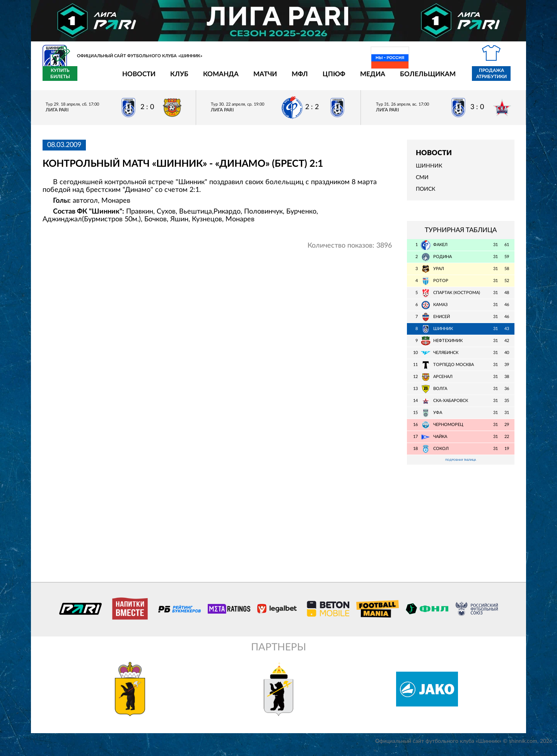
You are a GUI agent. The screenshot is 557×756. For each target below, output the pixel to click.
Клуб (134, 78)
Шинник (429, 171)
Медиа (327, 78)
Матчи (220, 78)
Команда (176, 78)
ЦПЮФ (289, 78)
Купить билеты (497, 78)
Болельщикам (383, 78)
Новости (94, 78)
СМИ (422, 182)
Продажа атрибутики (446, 78)
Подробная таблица (461, 465)
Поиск (425, 194)
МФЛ (255, 78)
